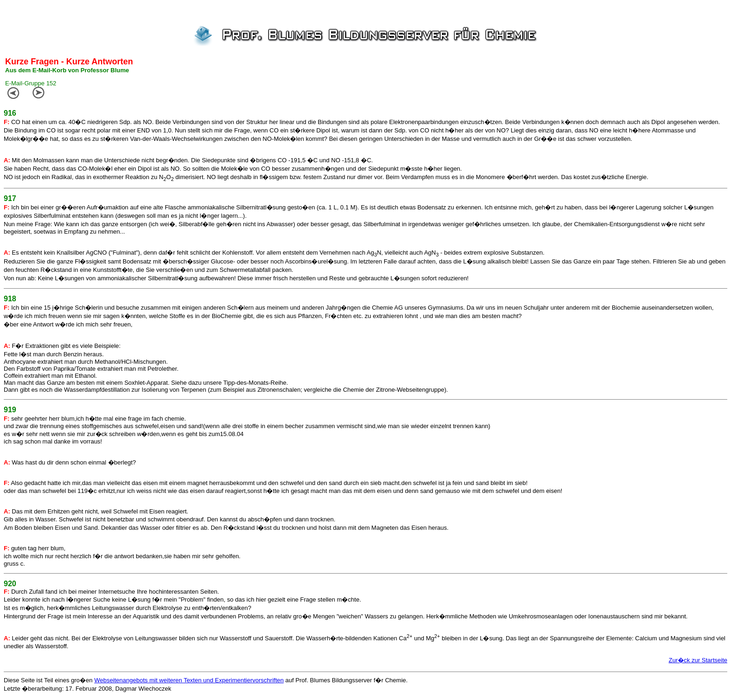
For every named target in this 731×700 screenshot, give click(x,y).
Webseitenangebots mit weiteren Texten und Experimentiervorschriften (189, 680)
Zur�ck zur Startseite (698, 660)
